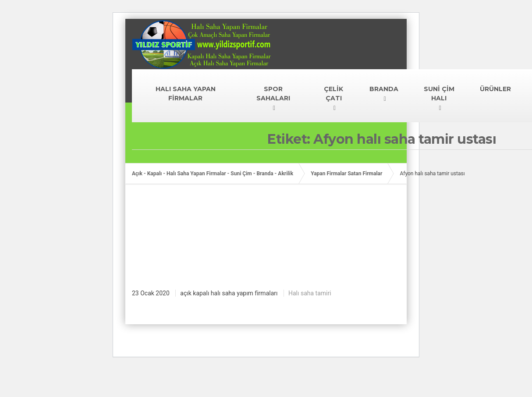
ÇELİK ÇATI (333, 94)
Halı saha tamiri (310, 293)
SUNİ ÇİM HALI (439, 94)
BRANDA (384, 89)
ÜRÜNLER (495, 89)
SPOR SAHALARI (273, 94)
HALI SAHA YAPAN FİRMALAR (186, 94)
